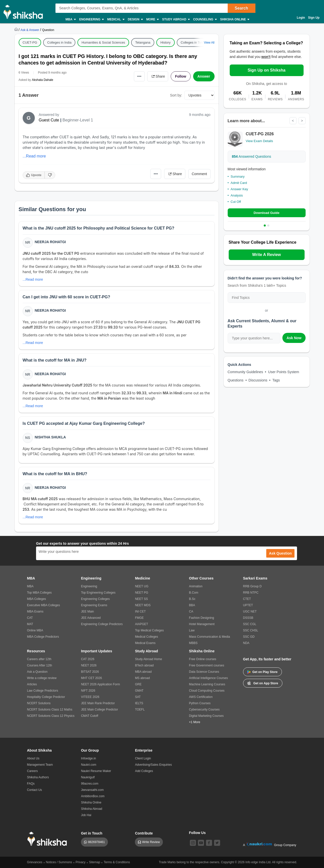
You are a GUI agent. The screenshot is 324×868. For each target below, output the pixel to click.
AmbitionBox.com (93, 796)
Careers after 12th (39, 659)
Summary (238, 176)
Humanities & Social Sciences (103, 42)
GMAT (139, 691)
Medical (116, 20)
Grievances (35, 862)
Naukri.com (89, 765)
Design (135, 20)
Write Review (151, 842)
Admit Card (239, 183)
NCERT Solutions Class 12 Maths (50, 710)
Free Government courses (207, 665)
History (165, 42)
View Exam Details (259, 141)
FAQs (31, 784)
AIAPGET (141, 624)
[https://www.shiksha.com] (17, 30)
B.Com (194, 593)
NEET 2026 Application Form (100, 684)
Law (192, 630)
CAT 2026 (88, 659)
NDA (246, 643)
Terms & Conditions (117, 862)
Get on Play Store (262, 672)
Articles (32, 684)
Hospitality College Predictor (46, 697)
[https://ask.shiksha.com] (30, 30)
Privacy (81, 862)
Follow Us (197, 833)
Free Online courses (203, 659)
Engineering (91, 20)
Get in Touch (92, 833)
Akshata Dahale (42, 80)
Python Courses (200, 703)
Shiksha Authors (38, 777)
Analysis (237, 195)
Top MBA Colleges (39, 593)
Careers (32, 771)
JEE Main (87, 612)
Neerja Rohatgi (50, 242)
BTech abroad (144, 665)
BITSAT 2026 (90, 672)
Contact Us (34, 790)
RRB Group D (252, 586)
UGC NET (250, 612)
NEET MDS (143, 605)
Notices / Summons (59, 862)
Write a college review (42, 678)
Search (241, 8)
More (152, 20)
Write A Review (267, 255)
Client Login (143, 758)
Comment (199, 174)
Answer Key (239, 189)
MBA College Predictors (43, 637)
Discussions (258, 380)
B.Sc (192, 599)
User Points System (284, 372)
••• (139, 76)
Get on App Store (263, 683)
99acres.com (90, 784)
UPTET (248, 605)
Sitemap (95, 862)
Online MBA (35, 630)
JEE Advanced (91, 618)
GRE (138, 684)
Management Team (40, 765)
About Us (33, 758)
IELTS (139, 703)
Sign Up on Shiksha (267, 70)
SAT (138, 697)
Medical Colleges (146, 637)
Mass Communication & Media (210, 637)
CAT (30, 618)
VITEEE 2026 (90, 697)
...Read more (34, 156)
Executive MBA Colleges (43, 605)
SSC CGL (250, 624)
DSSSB (248, 618)
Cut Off (236, 202)
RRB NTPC (251, 593)
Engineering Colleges (95, 599)
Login (301, 18)
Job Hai (86, 815)
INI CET (140, 612)
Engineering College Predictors (102, 624)
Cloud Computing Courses (207, 691)
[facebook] (209, 843)
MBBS (193, 643)
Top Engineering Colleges (98, 593)
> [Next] (302, 121)
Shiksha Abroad (92, 809)
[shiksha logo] (49, 839)
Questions (236, 380)
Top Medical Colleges (149, 630)
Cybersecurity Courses (204, 710)
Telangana (143, 42)
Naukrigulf (88, 777)
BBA (192, 605)
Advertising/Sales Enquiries (153, 765)
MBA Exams (35, 612)
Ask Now (294, 338)
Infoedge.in (88, 758)
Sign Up (314, 18)
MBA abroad (143, 672)
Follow (181, 76)
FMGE (139, 618)
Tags (276, 380)
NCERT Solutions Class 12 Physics (51, 716)
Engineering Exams (94, 605)
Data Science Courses (204, 672)
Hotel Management (202, 624)
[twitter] (217, 843)
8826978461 (96, 842)
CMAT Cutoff (90, 716)
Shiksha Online (234, 20)
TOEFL (140, 710)
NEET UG (142, 586)
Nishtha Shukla (50, 437)
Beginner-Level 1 (78, 120)
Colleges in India (59, 42)
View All (209, 43)
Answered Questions (252, 156)
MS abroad (142, 678)
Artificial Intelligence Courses (209, 678)
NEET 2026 (89, 665)
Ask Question (280, 553)
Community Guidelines (245, 372)
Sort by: (176, 95)
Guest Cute (49, 120)
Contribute (144, 833)
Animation (196, 586)
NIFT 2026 (88, 691)
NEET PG (141, 593)
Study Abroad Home (148, 659)
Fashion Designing (202, 618)
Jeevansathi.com (92, 790)
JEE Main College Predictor (99, 710)
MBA (70, 20)
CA (191, 612)
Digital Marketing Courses (206, 716)
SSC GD (249, 637)
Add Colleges (144, 771)
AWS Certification (201, 697)
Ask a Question (37, 672)
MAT (30, 624)
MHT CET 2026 (91, 678)
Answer (204, 76)
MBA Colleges (36, 599)
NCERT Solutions (39, 703)
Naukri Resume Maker (96, 771)
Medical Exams (145, 643)
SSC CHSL (251, 630)
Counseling (205, 20)
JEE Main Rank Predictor (98, 703)
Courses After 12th (39, 665)
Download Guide (267, 213)
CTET (247, 599)
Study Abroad (176, 20)
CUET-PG (30, 42)
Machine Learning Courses (207, 684)
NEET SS (141, 599)
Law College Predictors (42, 691)
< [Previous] (293, 121)
